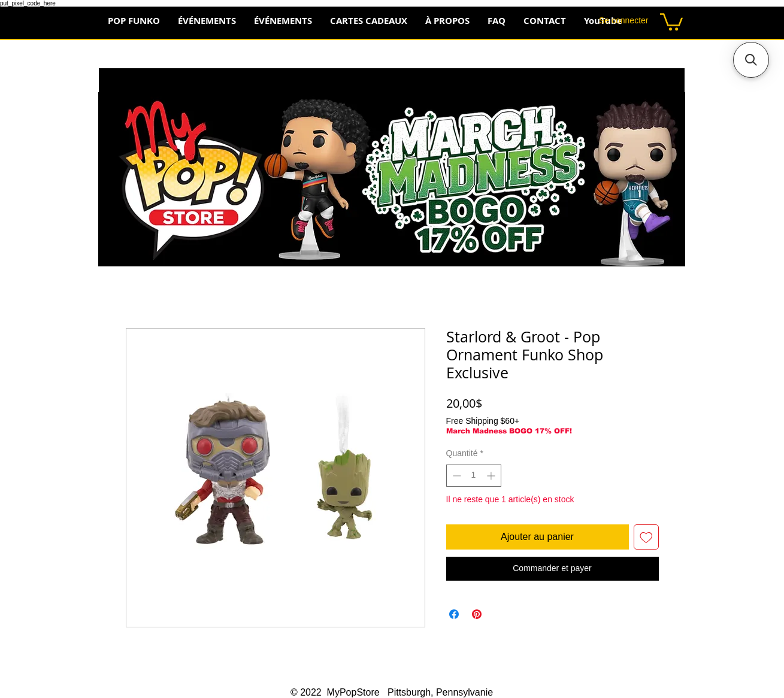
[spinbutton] (474, 476)
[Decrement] (455, 476)
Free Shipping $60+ (483, 421)
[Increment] (492, 476)
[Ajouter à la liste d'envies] (646, 537)
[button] (671, 21)
